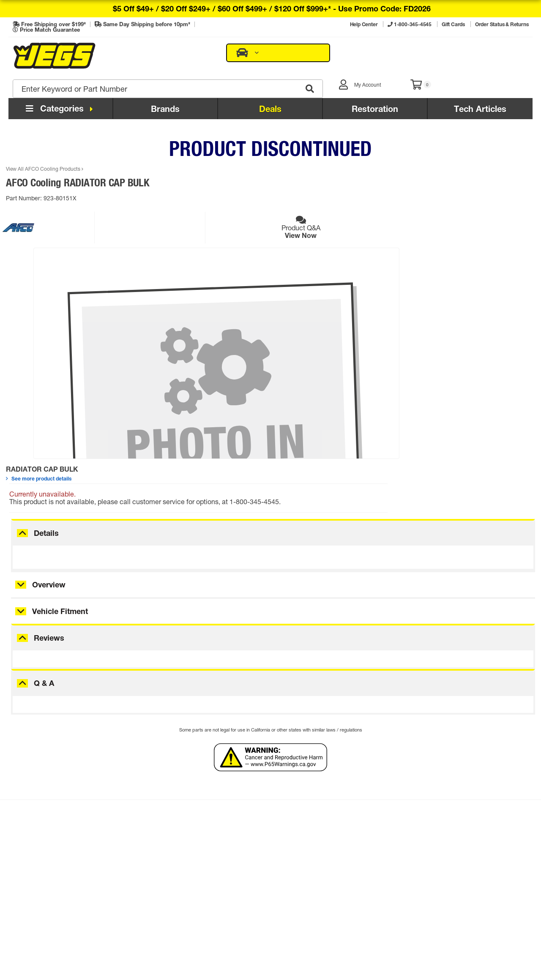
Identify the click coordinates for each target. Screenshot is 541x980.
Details (46, 452)
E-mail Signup (152, 875)
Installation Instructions (53, 888)
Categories (61, 81)
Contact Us (35, 838)
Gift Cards (146, 851)
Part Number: (27, 171)
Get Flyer (473, 756)
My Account (148, 838)
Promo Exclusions (45, 913)
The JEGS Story (267, 838)
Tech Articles (480, 82)
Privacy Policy (304, 937)
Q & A (44, 603)
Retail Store (261, 863)
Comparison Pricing (347, 937)
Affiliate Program (268, 888)
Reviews (49, 557)
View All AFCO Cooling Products (47, 142)
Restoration (375, 82)
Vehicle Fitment (60, 531)
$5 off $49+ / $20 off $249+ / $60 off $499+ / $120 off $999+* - (272, 8)
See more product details (263, 158)
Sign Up (156, 757)
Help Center (36, 863)
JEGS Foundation (269, 851)
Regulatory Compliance (54, 900)
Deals (270, 82)
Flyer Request (151, 863)
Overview (49, 504)
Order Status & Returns (52, 851)
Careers (255, 875)
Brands (165, 82)
